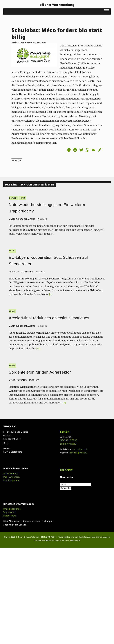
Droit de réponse (12, 509)
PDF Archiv (66, 470)
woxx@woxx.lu (81, 449)
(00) (69, 440)
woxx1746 (17, 161)
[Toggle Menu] (107, 11)
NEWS (23, 198)
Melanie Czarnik (18, 380)
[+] (51, 294)
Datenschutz (10, 516)
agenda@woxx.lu (78, 453)
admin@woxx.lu (68, 444)
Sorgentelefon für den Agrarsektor (40, 372)
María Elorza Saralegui (23, 42)
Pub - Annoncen (12, 477)
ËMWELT (14, 198)
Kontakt (65, 432)
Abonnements (11, 473)
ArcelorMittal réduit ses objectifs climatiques (49, 318)
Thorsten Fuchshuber (21, 272)
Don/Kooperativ (11, 480)
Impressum (9, 512)
